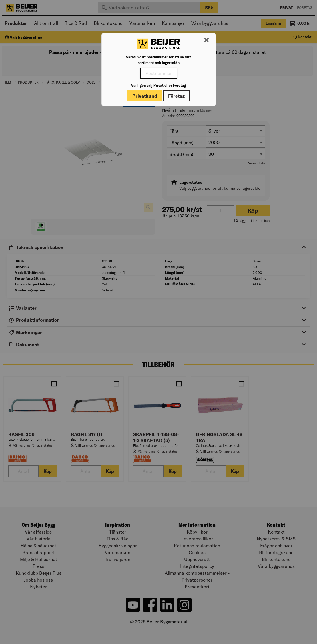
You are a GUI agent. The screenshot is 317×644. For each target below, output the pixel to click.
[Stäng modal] (206, 40)
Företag (176, 96)
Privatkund (145, 96)
